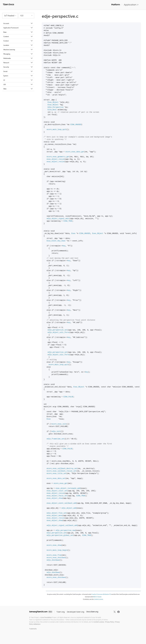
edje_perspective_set (58, 330)
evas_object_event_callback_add (62, 503)
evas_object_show (55, 498)
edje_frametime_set (56, 439)
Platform (116, 5)
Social (18, 71)
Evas (73, 234)
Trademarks (33, 629)
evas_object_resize (56, 159)
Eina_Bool (52, 110)
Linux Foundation (46, 617)
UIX (18, 84)
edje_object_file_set (57, 513)
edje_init (56, 431)
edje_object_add (69, 508)
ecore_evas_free (54, 555)
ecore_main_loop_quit (57, 130)
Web (18, 89)
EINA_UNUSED (76, 125)
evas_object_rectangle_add (68, 488)
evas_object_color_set (57, 491)
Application (131, 5)
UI (18, 80)
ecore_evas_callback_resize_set (62, 471)
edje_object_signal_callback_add (62, 526)
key (64, 246)
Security (18, 67)
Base (18, 32)
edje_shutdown (53, 560)
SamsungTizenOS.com (38, 612)
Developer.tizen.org (76, 612)
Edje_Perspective (56, 107)
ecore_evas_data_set (56, 478)
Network (18, 63)
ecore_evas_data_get (75, 152)
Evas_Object (53, 102)
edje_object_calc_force (59, 332)
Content (18, 37)
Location (18, 45)
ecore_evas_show (54, 545)
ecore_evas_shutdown (56, 558)
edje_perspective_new (66, 530)
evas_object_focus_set (57, 496)
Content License (98, 599)
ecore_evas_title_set (57, 474)
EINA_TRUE (68, 221)
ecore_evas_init (59, 424)
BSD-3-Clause (97, 597)
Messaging (18, 54)
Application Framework (18, 28)
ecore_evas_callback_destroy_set (62, 469)
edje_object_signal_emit (58, 219)
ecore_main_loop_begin (57, 550)
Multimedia (18, 58)
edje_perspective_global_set (60, 535)
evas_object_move (55, 516)
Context (18, 41)
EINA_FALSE (68, 397)
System (18, 76)
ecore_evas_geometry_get (58, 157)
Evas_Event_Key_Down (56, 241)
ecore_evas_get (61, 483)
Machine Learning (18, 50)
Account (18, 23)
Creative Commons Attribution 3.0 (101, 594)
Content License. (99, 622)
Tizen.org (61, 612)
